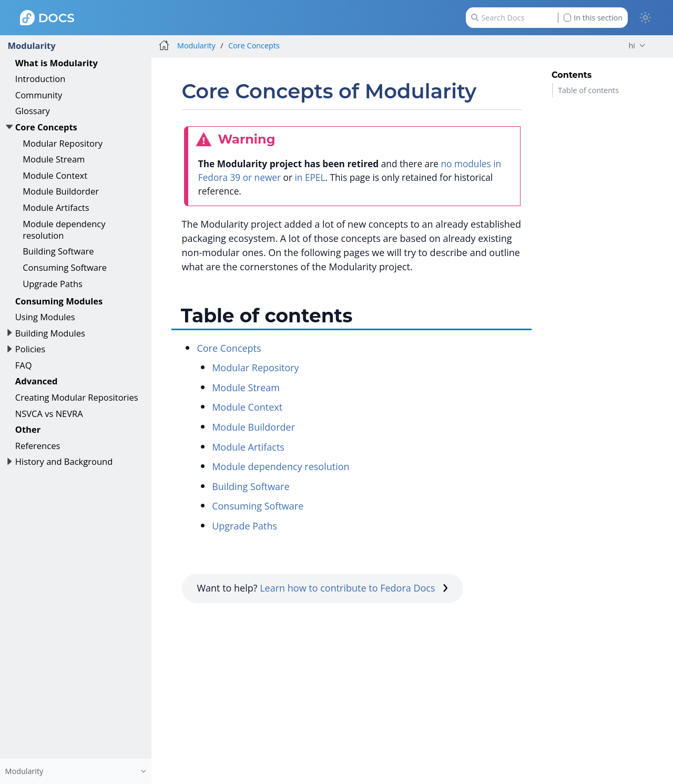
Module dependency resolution (64, 230)
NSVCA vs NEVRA (49, 414)
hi (632, 45)
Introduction (40, 79)
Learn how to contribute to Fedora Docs (354, 588)
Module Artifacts (56, 207)
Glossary (33, 111)
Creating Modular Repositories (77, 397)
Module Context (55, 175)
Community (39, 95)
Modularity (31, 45)
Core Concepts (46, 127)
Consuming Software (65, 267)
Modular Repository (63, 143)
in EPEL (310, 177)
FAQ (24, 365)
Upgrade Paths (53, 284)
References (38, 446)
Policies (30, 349)
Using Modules (45, 317)
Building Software (58, 251)
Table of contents (588, 90)
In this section (593, 18)
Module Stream (54, 159)
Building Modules (50, 333)
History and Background (64, 461)
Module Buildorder (61, 191)
